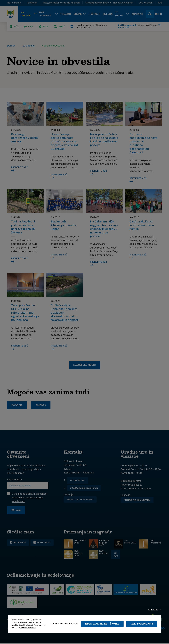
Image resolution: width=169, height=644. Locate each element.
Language (154, 610)
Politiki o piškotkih (28, 628)
